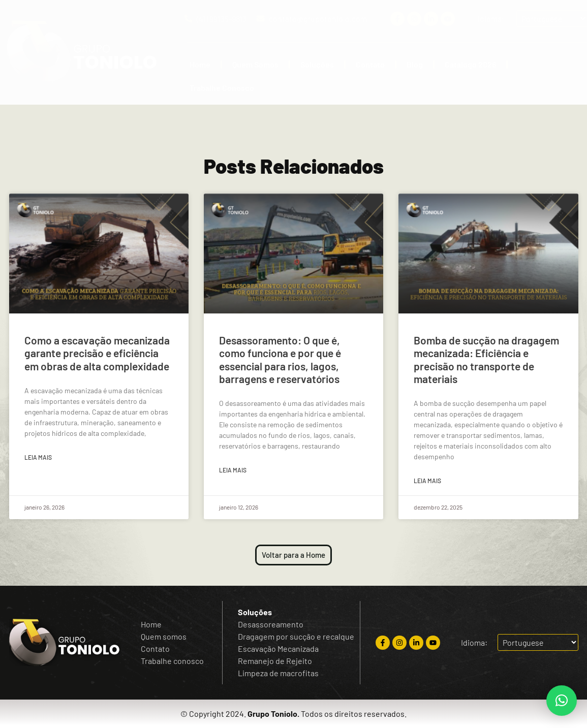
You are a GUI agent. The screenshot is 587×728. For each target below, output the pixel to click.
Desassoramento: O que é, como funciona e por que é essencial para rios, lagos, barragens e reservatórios (280, 359)
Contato (370, 64)
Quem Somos (255, 64)
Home (200, 64)
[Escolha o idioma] (538, 642)
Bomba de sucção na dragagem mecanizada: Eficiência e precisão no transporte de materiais (486, 359)
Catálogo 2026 (470, 64)
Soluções (317, 64)
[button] (562, 701)
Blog (415, 64)
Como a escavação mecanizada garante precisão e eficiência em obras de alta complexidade (97, 353)
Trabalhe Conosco (222, 88)
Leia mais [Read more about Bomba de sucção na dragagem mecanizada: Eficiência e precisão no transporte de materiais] (427, 481)
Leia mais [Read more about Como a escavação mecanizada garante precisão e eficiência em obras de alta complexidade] (38, 457)
